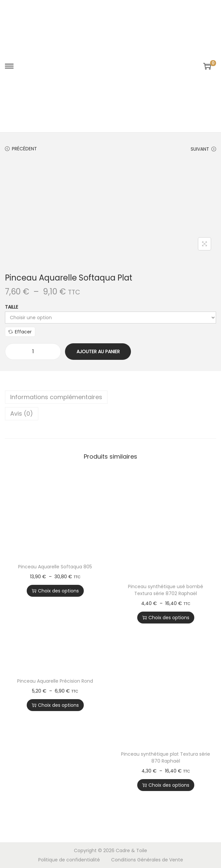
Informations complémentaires (56, 397)
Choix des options (55, 591)
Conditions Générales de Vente (147, 860)
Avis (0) (22, 414)
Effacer (20, 332)
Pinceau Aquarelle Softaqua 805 (55, 567)
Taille (12, 307)
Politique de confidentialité (69, 860)
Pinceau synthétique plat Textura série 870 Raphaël (166, 757)
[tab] (110, 397)
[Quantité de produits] (33, 352)
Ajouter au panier (98, 352)
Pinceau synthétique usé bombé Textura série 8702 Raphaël (166, 590)
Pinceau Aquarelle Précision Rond (55, 681)
